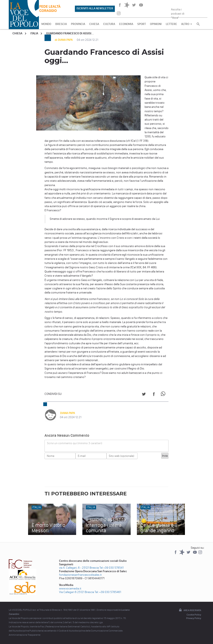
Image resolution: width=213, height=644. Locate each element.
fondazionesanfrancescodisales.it (80, 575)
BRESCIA (61, 24)
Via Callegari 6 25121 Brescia (77, 592)
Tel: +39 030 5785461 (108, 592)
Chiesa (17, 33)
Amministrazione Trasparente (25, 635)
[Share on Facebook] (154, 395)
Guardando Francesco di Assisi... (70, 33)
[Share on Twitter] (144, 395)
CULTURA (109, 24)
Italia (34, 33)
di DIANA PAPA (64, 40)
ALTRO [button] (187, 24)
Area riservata (190, 610)
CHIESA (94, 24)
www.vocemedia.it (70, 589)
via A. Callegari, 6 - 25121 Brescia (79, 568)
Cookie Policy (194, 615)
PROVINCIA (78, 24)
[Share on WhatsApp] (164, 395)
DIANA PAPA (67, 413)
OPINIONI (156, 24)
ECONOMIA (126, 24)
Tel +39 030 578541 (111, 568)
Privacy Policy (194, 618)
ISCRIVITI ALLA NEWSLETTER (95, 8)
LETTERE (171, 24)
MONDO (46, 24)
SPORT (142, 24)
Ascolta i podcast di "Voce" (178, 12)
